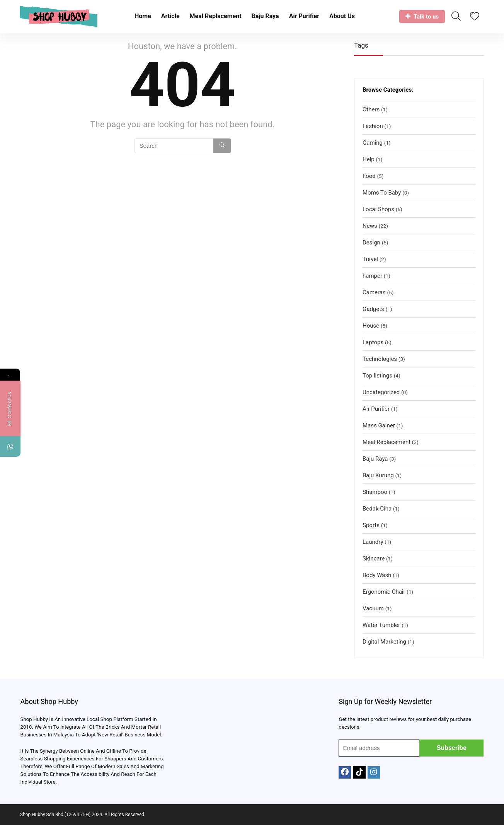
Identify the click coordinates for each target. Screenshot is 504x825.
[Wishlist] (475, 17)
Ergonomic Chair (384, 592)
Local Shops (378, 209)
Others (371, 109)
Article (170, 16)
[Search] (222, 146)
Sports (371, 525)
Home (143, 16)
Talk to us (422, 17)
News (370, 226)
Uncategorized (381, 392)
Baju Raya (265, 16)
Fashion (373, 126)
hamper (372, 276)
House (371, 326)
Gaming (373, 143)
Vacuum (373, 608)
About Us (342, 16)
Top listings (377, 376)
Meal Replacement (216, 16)
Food (369, 176)
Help (369, 159)
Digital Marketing (384, 642)
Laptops (373, 342)
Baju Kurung (378, 475)
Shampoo (375, 492)
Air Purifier (304, 16)
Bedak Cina (377, 509)
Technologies (380, 359)
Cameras (374, 292)
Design (371, 243)
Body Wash (377, 575)
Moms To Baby (382, 193)
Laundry (373, 542)
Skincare (374, 559)
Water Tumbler (381, 625)
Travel (370, 259)
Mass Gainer (379, 425)
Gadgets (373, 309)
